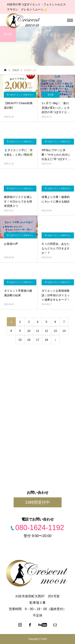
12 (46, 331)
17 (38, 340)
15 (20, 340)
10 (29, 331)
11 (38, 331)
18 (46, 340)
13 (55, 331)
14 (64, 331)
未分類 (51, 95)
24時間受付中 (37, 502)
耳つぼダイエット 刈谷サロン (20, 95)
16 (29, 340)
